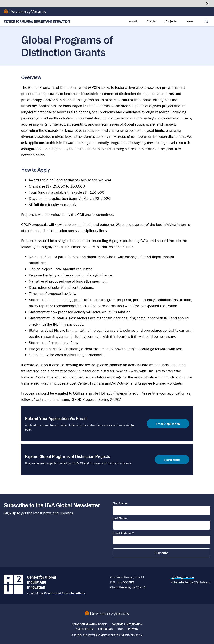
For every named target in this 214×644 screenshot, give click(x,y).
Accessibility (85, 629)
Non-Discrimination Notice (89, 624)
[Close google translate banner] (207, 3)
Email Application (168, 424)
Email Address (123, 533)
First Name (120, 503)
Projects (171, 21)
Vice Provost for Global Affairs (65, 593)
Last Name (120, 518)
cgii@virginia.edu (182, 577)
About (133, 21)
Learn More (172, 460)
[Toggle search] (206, 21)
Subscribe (178, 582)
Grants (151, 21)
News (190, 21)
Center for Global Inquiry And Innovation (37, 21)
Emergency (106, 629)
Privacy (133, 629)
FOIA (121, 629)
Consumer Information (127, 624)
